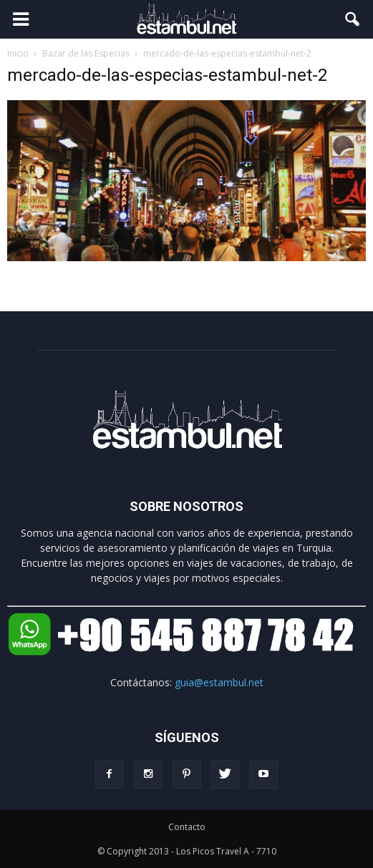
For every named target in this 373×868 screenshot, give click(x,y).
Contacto (187, 827)
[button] (353, 19)
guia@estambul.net (219, 682)
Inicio (18, 53)
